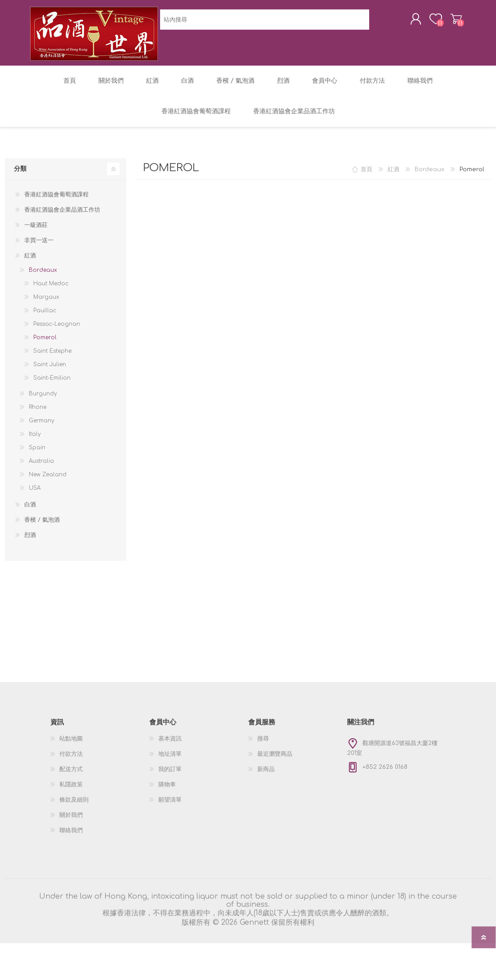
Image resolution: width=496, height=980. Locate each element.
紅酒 (30, 293)
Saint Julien (50, 401)
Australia (41, 498)
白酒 (30, 541)
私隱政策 (71, 821)
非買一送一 (39, 277)
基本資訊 (170, 776)
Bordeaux (43, 307)
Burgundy (43, 430)
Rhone (38, 444)
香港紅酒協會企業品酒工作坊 (62, 247)
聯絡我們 (71, 867)
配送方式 (71, 806)
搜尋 (263, 776)
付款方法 (71, 791)
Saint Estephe (52, 388)
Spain (37, 484)
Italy (35, 471)
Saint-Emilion (52, 415)
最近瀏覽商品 (275, 791)
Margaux (46, 334)
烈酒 (30, 572)
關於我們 (71, 852)
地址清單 (170, 791)
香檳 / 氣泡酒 (42, 557)
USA (35, 525)
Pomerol (45, 374)
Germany (42, 457)
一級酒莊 (36, 262)
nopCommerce (430, 963)
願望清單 (170, 837)
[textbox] (201, 81)
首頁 (366, 206)
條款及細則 (74, 837)
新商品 (266, 806)
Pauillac (45, 347)
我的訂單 (170, 806)
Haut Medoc (51, 320)
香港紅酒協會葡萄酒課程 (56, 231)
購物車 (447, 22)
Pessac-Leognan (57, 361)
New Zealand (48, 511)
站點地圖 (71, 776)
